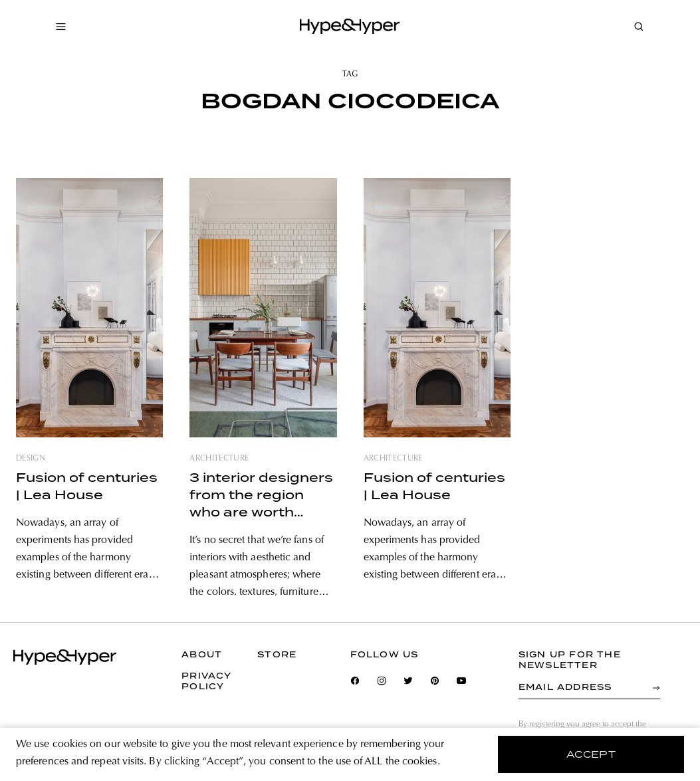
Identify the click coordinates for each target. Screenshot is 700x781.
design (31, 459)
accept (591, 754)
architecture (219, 459)
